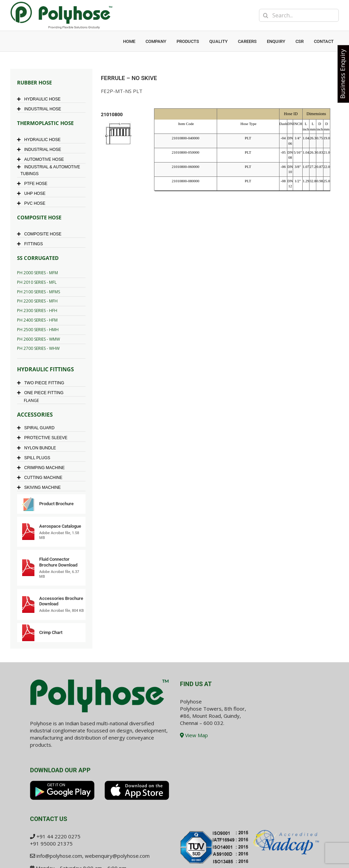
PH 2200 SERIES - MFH (37, 301)
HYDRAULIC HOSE (41, 99)
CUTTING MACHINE (41, 478)
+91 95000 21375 (51, 843)
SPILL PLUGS (35, 458)
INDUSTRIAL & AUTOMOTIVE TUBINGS (50, 170)
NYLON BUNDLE (38, 448)
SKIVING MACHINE (41, 487)
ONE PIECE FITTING (42, 393)
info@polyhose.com (59, 856)
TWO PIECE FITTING (42, 383)
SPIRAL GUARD (37, 428)
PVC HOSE (33, 203)
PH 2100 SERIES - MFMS (39, 292)
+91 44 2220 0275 (58, 836)
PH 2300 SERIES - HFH (37, 311)
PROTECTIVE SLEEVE (44, 438)
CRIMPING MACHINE (43, 468)
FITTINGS (32, 244)
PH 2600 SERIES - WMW (39, 339)
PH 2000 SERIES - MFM (37, 273)
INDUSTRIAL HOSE (41, 109)
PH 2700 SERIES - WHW (38, 348)
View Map (194, 735)
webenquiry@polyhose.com (117, 856)
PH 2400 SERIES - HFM (37, 320)
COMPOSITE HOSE (41, 234)
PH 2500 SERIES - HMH (38, 330)
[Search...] (299, 15)
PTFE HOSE (34, 184)
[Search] (265, 15)
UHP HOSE (33, 193)
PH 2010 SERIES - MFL (37, 282)
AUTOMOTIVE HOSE (42, 159)
